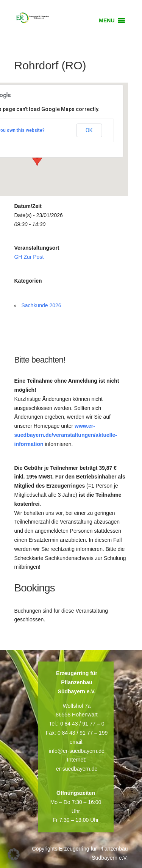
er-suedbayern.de (77, 769)
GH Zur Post (29, 257)
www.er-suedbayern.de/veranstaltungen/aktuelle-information (66, 435)
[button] (107, 20)
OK (89, 130)
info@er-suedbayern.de (77, 751)
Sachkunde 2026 (41, 305)
